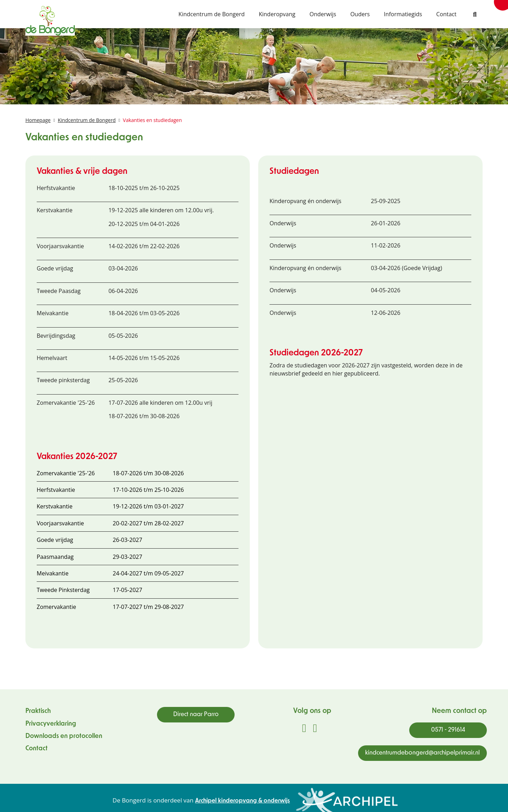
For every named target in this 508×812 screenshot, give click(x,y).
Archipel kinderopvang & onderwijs (243, 801)
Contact (446, 14)
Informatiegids (403, 14)
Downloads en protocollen (64, 736)
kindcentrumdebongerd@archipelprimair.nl (422, 753)
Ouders (360, 14)
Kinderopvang (277, 14)
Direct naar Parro (196, 715)
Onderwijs (323, 14)
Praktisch (38, 711)
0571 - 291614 (448, 730)
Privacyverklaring (51, 724)
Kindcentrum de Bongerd (212, 14)
